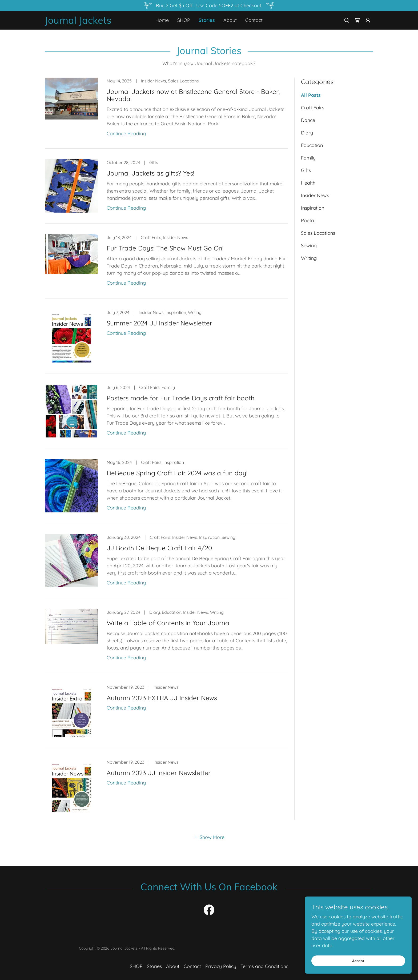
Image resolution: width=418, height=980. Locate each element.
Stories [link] (207, 20)
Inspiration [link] (313, 208)
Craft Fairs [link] (313, 108)
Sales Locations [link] (318, 233)
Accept (358, 961)
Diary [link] (307, 133)
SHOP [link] (184, 20)
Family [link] (308, 158)
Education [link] (312, 145)
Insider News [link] (315, 195)
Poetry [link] (308, 220)
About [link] (230, 20)
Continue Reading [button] (126, 134)
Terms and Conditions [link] (264, 966)
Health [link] (308, 183)
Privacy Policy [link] (221, 966)
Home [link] (162, 20)
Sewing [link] (309, 246)
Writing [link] (309, 258)
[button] (368, 20)
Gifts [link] (306, 170)
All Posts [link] (311, 95)
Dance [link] (308, 120)
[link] (86, 22)
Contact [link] (254, 20)
